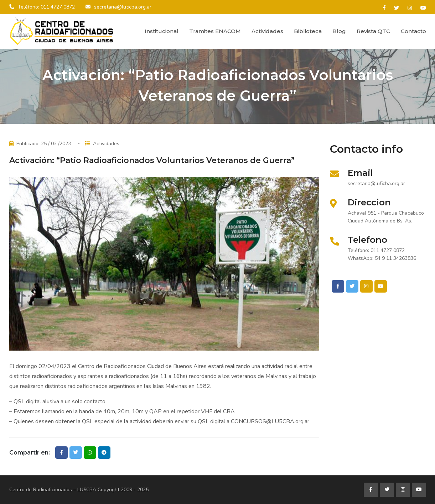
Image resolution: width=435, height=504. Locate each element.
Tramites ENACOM (215, 31)
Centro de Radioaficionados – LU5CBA (53, 490)
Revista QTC (373, 31)
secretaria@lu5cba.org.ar (123, 7)
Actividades (267, 31)
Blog (339, 31)
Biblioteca (308, 31)
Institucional (162, 31)
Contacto (413, 31)
